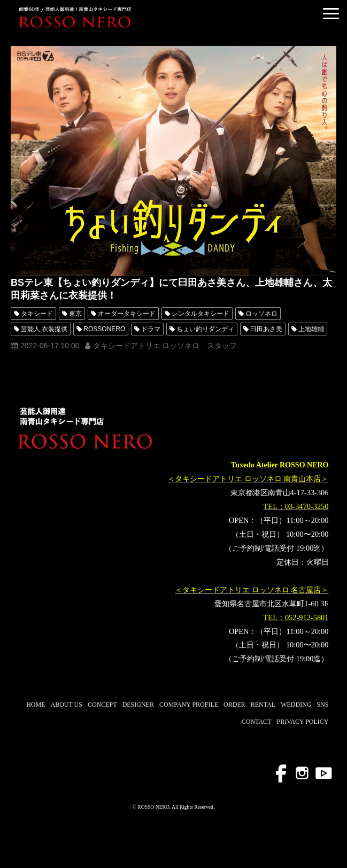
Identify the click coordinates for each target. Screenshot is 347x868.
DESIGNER (138, 705)
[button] (331, 14)
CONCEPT (102, 705)
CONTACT (257, 722)
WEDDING (296, 705)
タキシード (37, 314)
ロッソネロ (261, 314)
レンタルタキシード (201, 314)
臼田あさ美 (266, 329)
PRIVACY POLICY (302, 722)
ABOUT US (66, 705)
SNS (322, 705)
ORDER (234, 705)
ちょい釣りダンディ (205, 329)
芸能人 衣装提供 (44, 329)
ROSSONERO (104, 329)
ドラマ (151, 329)
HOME (36, 705)
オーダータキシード (127, 314)
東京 (75, 314)
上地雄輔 (311, 329)
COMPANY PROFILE (189, 705)
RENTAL (263, 705)
